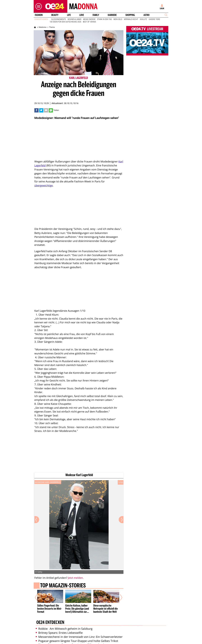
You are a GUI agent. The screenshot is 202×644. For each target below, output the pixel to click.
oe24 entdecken (50, 623)
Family (96, 15)
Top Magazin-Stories (63, 586)
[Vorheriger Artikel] (38, 597)
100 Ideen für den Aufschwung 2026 (65, 22)
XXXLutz (143, 19)
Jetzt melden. (76, 578)
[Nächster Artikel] (119, 597)
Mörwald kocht (131, 19)
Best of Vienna (89, 22)
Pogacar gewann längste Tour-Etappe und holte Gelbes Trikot (77, 641)
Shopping (130, 15)
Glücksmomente (59, 19)
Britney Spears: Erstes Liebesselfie (59, 633)
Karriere (112, 15)
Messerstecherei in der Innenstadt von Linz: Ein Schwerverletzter (79, 637)
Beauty (55, 15)
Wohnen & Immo (74, 19)
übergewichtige (44, 186)
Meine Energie (89, 19)
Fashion (39, 15)
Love (82, 15)
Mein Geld (118, 19)
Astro (146, 15)
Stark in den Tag (105, 19)
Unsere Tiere (154, 19)
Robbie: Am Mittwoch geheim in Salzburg (64, 629)
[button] (38, 6)
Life (69, 15)
